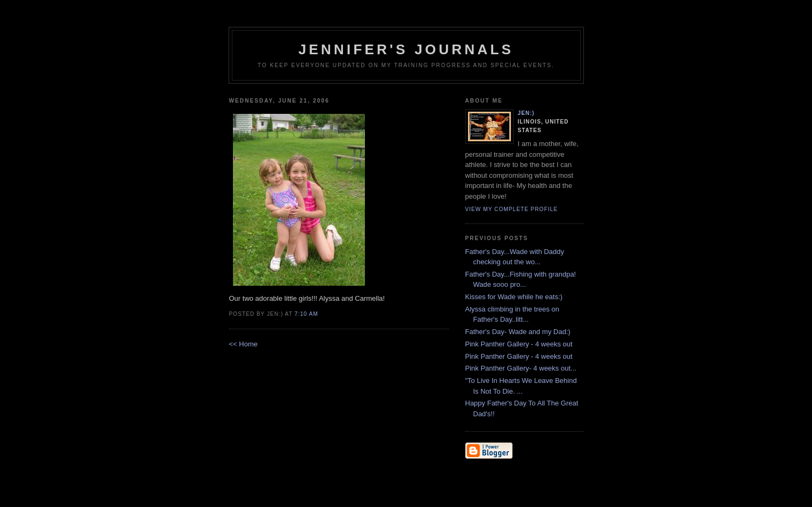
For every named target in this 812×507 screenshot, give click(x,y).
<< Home (243, 344)
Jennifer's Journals (406, 49)
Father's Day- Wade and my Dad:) (518, 332)
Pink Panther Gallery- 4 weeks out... (521, 368)
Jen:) (526, 113)
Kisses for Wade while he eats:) (514, 297)
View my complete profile (512, 209)
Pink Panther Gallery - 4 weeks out (519, 344)
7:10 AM (306, 314)
